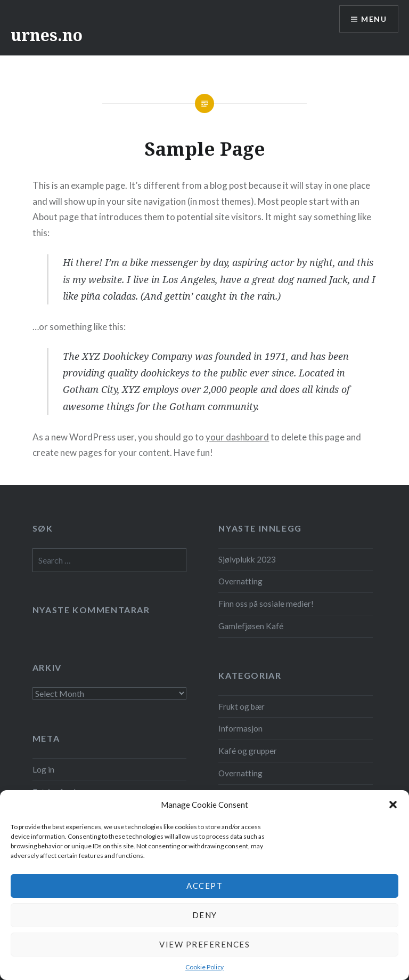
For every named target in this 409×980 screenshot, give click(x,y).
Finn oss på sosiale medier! (266, 604)
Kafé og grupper (248, 751)
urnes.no (47, 35)
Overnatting (240, 581)
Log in (43, 769)
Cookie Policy (204, 967)
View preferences (204, 944)
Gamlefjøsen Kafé (251, 626)
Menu (374, 19)
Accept (204, 886)
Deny (205, 915)
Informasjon (240, 728)
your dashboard (237, 437)
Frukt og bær (242, 706)
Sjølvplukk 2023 (247, 559)
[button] (393, 805)
